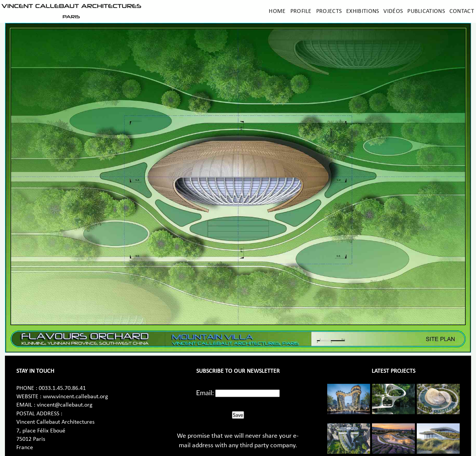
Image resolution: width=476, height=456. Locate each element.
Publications (426, 11)
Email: (205, 393)
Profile (301, 11)
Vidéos (393, 11)
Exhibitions (363, 11)
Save (238, 415)
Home (277, 11)
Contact (462, 11)
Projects (329, 11)
